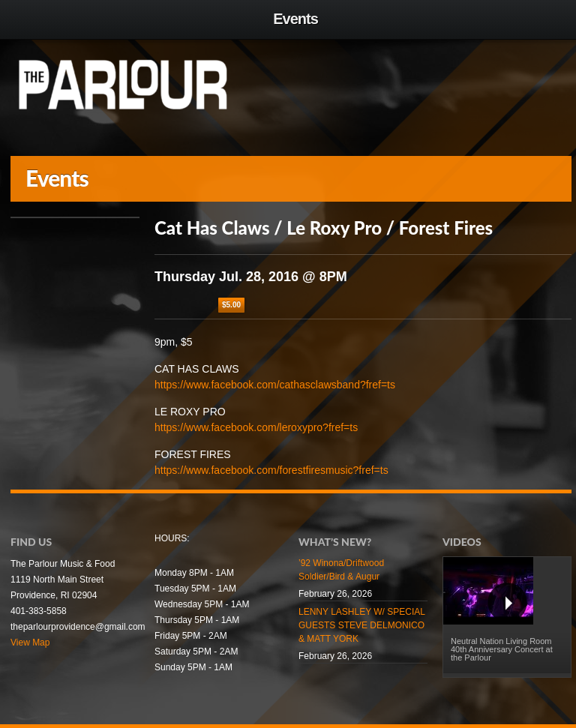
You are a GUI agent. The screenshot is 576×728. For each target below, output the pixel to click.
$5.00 (231, 305)
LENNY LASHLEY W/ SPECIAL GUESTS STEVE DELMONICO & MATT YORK (362, 625)
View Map (30, 643)
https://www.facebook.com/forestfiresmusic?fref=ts (271, 470)
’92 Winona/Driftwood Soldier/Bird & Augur (341, 570)
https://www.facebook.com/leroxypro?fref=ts (256, 427)
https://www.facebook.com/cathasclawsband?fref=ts (275, 385)
